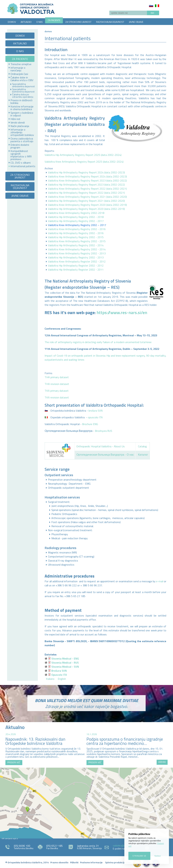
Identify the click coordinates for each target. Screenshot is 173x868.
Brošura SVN (59, 671)
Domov (48, 31)
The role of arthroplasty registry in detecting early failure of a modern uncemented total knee (98, 342)
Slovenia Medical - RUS (65, 663)
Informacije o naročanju (18, 69)
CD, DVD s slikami (21, 163)
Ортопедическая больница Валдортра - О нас (105, 455)
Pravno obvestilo (59, 862)
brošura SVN (96, 411)
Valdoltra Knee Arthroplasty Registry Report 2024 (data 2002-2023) (87, 176)
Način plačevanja (20, 126)
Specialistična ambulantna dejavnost (23, 85)
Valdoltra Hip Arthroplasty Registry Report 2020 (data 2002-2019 (86, 209)
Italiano (157, 6)
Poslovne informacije (91, 862)
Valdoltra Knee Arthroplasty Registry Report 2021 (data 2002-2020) (87, 197)
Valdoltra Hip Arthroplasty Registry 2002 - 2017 (76, 221)
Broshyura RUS (104, 431)
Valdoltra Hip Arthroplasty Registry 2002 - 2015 (76, 237)
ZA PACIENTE (54, 20)
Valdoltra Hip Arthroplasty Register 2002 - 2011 (76, 270)
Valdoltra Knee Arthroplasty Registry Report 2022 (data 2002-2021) (87, 189)
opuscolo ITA (95, 417)
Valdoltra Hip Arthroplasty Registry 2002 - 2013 (76, 257)
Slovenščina (151, 6)
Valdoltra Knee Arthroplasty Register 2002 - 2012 (77, 261)
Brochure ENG (90, 424)
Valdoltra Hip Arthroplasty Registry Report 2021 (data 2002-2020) (86, 201)
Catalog (142, 446)
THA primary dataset (57, 377)
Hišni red (15, 119)
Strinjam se (139, 856)
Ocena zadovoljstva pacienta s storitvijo (22, 140)
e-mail (160, 581)
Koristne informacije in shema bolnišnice (22, 108)
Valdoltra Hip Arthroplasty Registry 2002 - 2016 (76, 233)
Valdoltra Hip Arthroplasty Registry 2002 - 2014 (76, 245)
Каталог (143, 455)
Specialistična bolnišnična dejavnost (23, 90)
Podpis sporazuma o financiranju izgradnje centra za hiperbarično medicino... (125, 741)
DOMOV (12, 22)
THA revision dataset (57, 384)
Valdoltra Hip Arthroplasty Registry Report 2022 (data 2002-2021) (86, 193)
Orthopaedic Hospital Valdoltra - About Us (101, 446)
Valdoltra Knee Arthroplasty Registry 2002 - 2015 (77, 241)
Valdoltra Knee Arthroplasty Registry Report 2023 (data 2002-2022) (87, 180)
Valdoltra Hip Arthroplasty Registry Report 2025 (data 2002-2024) (83, 155)
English (62, 679)
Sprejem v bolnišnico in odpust (22, 114)
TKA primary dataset (57, 391)
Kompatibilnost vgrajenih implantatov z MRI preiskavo (21, 155)
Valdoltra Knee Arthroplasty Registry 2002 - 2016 (77, 229)
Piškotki (74, 862)
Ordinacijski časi (19, 74)
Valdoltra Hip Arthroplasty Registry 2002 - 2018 (76, 217)
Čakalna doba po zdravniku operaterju (23, 96)
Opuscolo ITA (59, 675)
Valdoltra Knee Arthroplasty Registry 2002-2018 (76, 213)
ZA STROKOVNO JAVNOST (78, 22)
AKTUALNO (26, 22)
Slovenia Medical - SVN (65, 667)
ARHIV (162, 762)
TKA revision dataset (57, 397)
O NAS (40, 22)
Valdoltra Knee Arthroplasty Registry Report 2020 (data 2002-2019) (87, 205)
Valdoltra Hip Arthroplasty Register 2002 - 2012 (76, 265)
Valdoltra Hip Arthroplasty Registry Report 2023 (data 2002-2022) (86, 185)
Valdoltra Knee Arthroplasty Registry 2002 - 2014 (77, 249)
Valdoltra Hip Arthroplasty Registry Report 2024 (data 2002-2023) (86, 172)
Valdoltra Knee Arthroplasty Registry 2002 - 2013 (77, 253)
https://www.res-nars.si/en (122, 313)
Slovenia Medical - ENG (65, 659)
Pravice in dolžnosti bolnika (21, 102)
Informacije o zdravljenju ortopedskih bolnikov (22, 132)
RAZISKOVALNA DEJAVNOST (110, 22)
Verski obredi (18, 122)
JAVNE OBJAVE (136, 22)
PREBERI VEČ (14, 762)
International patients (23, 166)
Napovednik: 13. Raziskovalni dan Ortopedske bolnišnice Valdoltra (35, 741)
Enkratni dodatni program (20, 146)
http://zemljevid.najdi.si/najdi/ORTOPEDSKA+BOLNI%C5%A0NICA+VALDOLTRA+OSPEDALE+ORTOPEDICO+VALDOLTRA (86, 803)
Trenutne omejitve (21, 64)
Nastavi (158, 856)
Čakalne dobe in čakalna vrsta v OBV (22, 79)
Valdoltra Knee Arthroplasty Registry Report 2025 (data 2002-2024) (84, 162)
